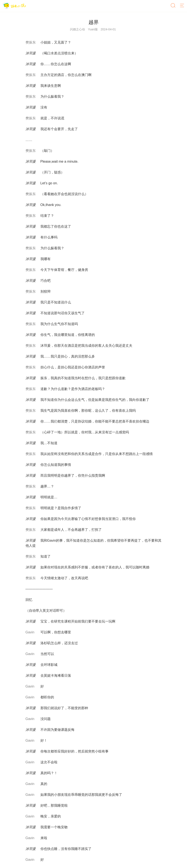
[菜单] (182, 6)
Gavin (30, 632)
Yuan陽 (93, 29)
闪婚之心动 (77, 29)
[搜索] (173, 6)
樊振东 (31, 42)
